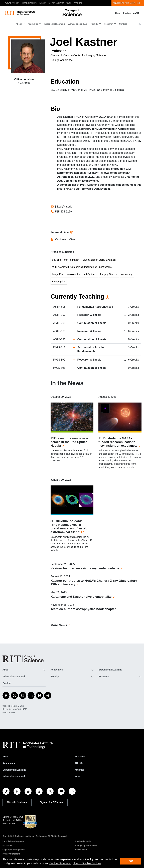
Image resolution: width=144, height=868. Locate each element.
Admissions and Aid (78, 24)
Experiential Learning (55, 24)
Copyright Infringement (14, 850)
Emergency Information (86, 846)
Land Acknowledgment (13, 841)
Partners (78, 3)
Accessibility (81, 850)
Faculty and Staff (56, 3)
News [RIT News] (78, 776)
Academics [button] (33, 24)
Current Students (30, 3)
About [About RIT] (6, 757)
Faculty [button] (94, 24)
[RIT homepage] (20, 13)
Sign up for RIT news (51, 802)
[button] (140, 24)
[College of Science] (23, 659)
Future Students (12, 3)
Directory (127, 13)
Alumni (69, 3)
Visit (127, 3)
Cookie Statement (60, 863)
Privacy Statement (11, 854)
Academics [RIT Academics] (9, 763)
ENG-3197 (24, 83)
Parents (43, 3)
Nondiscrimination (83, 841)
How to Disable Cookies (87, 863)
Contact (123, 24)
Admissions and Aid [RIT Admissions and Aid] (14, 776)
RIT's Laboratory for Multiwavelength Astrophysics (102, 129)
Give (138, 3)
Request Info (118, 3)
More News (59, 625)
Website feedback (17, 802)
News (118, 13)
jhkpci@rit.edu (64, 207)
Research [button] (108, 24)
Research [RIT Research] (80, 757)
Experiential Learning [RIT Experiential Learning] (14, 770)
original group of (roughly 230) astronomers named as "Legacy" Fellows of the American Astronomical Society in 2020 (94, 173)
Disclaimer (8, 846)
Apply (133, 3)
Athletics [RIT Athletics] (80, 770)
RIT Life (79, 763)
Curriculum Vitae (65, 239)
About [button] (19, 24)
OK (131, 861)
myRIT (136, 13)
